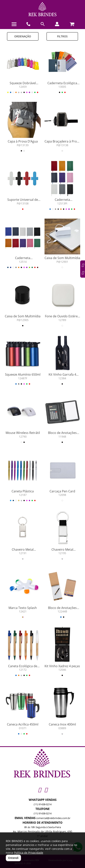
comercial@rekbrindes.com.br (53, 818)
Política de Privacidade (29, 853)
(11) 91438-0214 (43, 804)
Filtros (62, 36)
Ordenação (23, 36)
